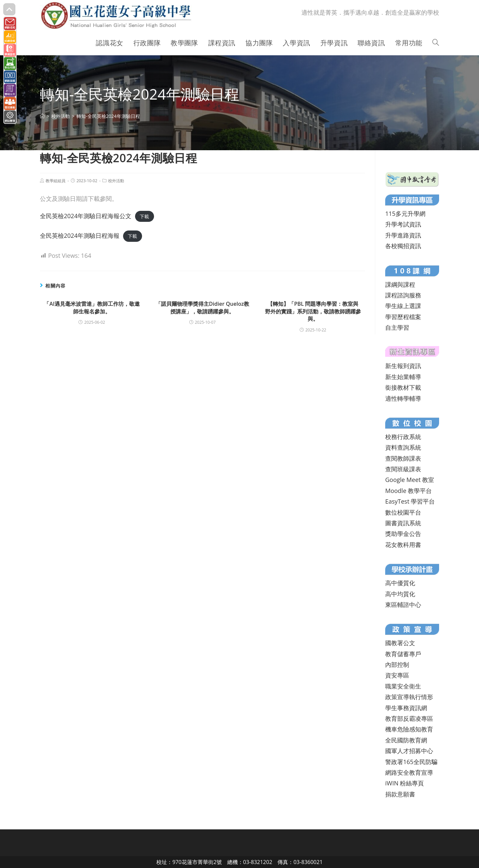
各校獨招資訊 (403, 246)
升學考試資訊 (403, 224)
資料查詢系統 (403, 447)
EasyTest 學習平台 (410, 501)
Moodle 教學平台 (408, 491)
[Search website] (436, 43)
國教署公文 (400, 643)
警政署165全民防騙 (411, 762)
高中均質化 (400, 594)
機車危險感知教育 (409, 729)
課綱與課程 (400, 284)
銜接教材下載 (403, 387)
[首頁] (42, 116)
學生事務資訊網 (406, 708)
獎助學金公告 (403, 534)
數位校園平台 (403, 512)
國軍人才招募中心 (409, 751)
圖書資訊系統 (403, 523)
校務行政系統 (403, 437)
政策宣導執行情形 (409, 697)
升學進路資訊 (403, 235)
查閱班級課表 (403, 469)
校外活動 (116, 181)
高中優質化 (400, 583)
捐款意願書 (400, 794)
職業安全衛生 (403, 686)
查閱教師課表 (403, 458)
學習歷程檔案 (403, 317)
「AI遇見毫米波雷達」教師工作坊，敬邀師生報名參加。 (92, 307)
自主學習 (397, 327)
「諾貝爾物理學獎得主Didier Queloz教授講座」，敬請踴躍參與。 (202, 307)
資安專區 (397, 675)
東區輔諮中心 (403, 605)
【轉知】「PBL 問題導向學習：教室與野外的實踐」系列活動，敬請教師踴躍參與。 (313, 311)
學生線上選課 (403, 306)
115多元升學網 (405, 214)
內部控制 (397, 664)
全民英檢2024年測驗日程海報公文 (86, 216)
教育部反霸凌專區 (409, 718)
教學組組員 (56, 181)
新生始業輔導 (403, 377)
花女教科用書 (403, 545)
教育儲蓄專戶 (403, 654)
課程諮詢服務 (403, 295)
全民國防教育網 (406, 740)
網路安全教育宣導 (409, 772)
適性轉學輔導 (403, 398)
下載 (144, 216)
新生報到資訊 (403, 366)
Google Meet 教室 (410, 480)
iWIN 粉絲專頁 (404, 783)
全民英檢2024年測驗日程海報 (80, 235)
